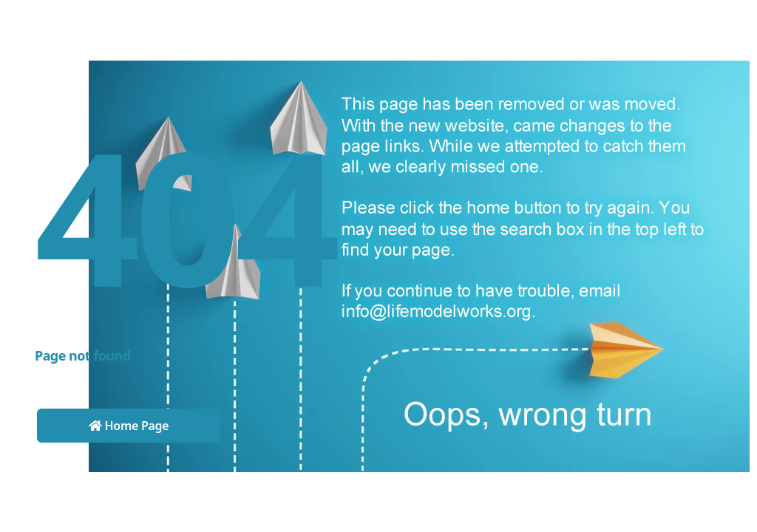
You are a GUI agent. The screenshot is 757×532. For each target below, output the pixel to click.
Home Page (129, 426)
